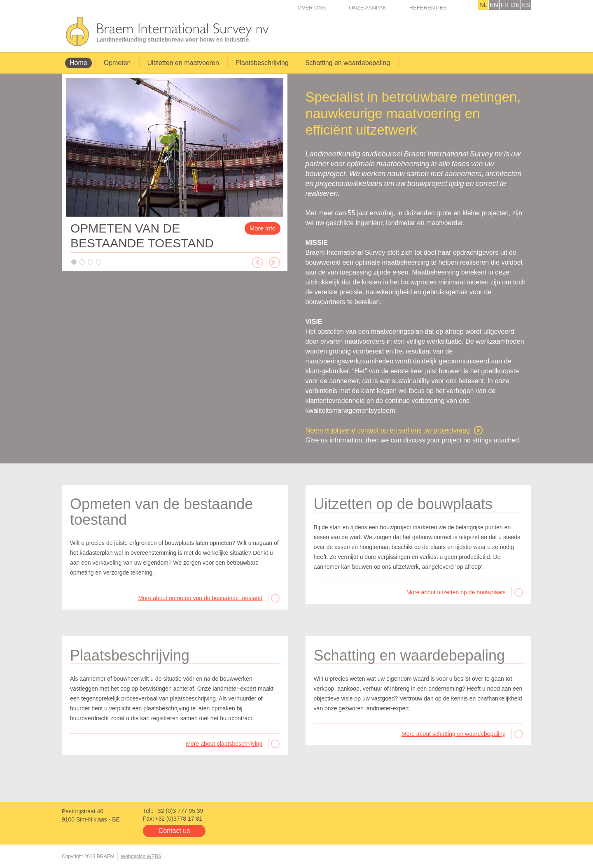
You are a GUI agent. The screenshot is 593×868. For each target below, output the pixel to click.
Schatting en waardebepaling (348, 63)
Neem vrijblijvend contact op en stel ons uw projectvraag (388, 430)
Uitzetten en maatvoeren (183, 63)
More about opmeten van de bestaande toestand (200, 598)
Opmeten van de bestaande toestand (161, 512)
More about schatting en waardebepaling (454, 734)
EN (494, 5)
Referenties (428, 8)
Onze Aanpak (368, 8)
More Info (263, 228)
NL (483, 5)
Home (78, 63)
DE (515, 5)
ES (526, 5)
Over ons (312, 8)
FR (505, 5)
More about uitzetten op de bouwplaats (456, 592)
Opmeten (117, 63)
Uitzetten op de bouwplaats (403, 504)
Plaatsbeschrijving (262, 63)
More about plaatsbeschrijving (224, 744)
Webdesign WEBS (141, 856)
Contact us (174, 831)
